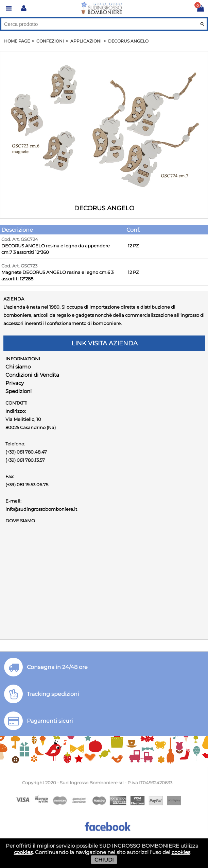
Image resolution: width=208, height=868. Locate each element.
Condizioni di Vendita (32, 375)
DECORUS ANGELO (128, 41)
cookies (23, 852)
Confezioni (50, 41)
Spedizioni (19, 391)
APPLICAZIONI (86, 41)
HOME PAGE (17, 41)
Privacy (15, 383)
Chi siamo (18, 367)
